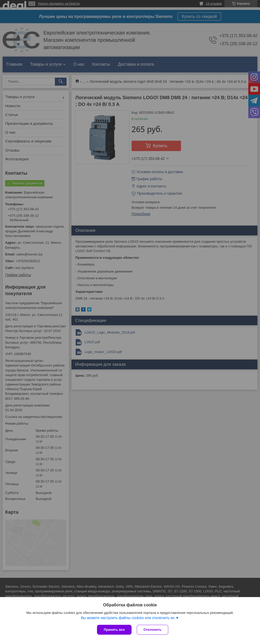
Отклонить (152, 630)
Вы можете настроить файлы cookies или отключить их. (128, 618)
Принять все (114, 630)
